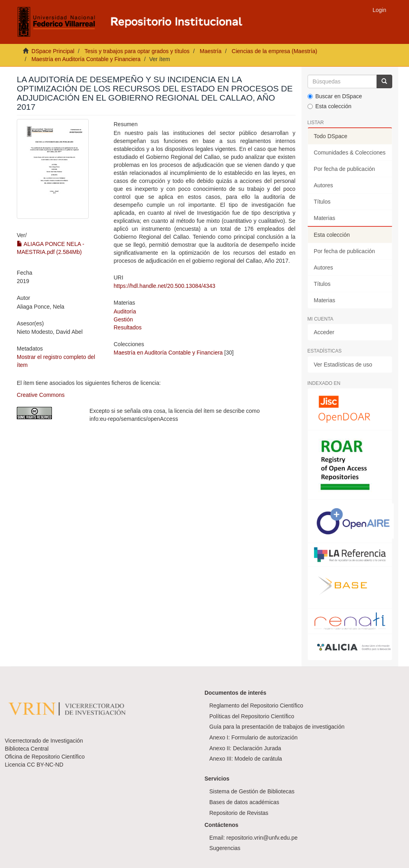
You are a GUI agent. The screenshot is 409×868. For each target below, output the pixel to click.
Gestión (123, 319)
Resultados (128, 327)
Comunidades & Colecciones (350, 153)
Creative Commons (41, 395)
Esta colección (330, 106)
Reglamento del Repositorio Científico (256, 705)
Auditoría (125, 311)
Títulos (322, 202)
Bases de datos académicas (244, 802)
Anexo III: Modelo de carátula (246, 759)
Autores (324, 185)
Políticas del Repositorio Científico (252, 716)
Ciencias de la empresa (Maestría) (274, 51)
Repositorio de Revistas (239, 813)
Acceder (324, 332)
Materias (325, 218)
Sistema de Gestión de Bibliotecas (252, 791)
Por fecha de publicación (344, 169)
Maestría (210, 51)
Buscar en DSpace (335, 96)
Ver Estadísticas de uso (343, 365)
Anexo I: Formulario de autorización (253, 737)
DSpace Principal (53, 51)
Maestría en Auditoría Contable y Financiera (86, 59)
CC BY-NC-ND (45, 765)
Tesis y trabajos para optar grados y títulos (137, 51)
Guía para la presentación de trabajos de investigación (277, 727)
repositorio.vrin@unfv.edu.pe (262, 838)
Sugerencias (225, 848)
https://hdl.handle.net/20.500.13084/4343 (165, 286)
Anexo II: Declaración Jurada (245, 748)
